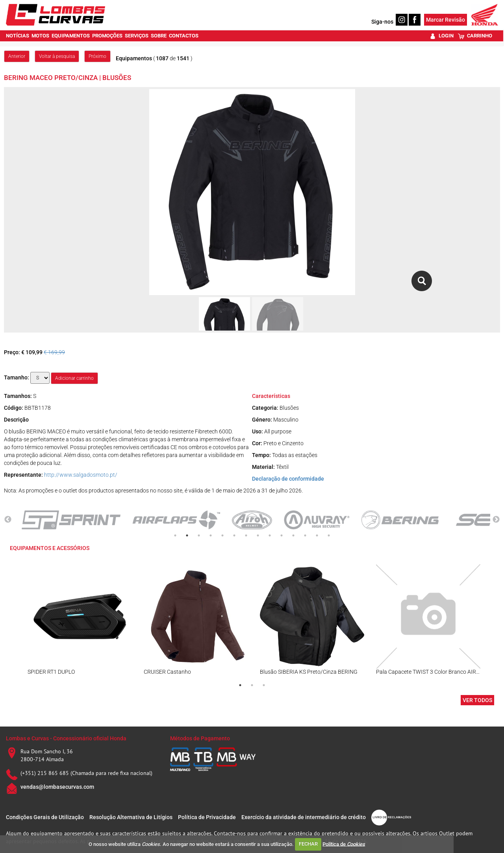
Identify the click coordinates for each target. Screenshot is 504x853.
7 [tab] (246, 535)
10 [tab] (282, 535)
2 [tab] (187, 535)
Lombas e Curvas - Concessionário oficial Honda (66, 738)
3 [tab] (199, 535)
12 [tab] (305, 535)
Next (496, 520)
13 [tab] (317, 535)
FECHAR (308, 844)
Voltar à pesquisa (57, 56)
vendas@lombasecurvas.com (57, 787)
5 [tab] (222, 535)
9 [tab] (270, 535)
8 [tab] (258, 535)
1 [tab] (175, 535)
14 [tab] (329, 535)
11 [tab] (293, 535)
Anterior (17, 56)
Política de (344, 844)
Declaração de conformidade (288, 479)
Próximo (97, 56)
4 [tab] (211, 535)
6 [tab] (234, 535)
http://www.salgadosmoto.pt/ (81, 475)
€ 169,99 (54, 352)
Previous (8, 520)
